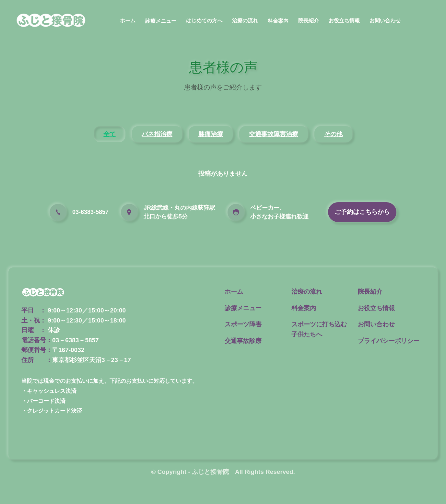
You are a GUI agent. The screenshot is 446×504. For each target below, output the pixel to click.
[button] (161, 23)
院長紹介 (309, 21)
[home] (51, 20)
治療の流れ (245, 21)
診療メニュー (161, 21)
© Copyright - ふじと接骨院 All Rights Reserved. (223, 472)
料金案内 (278, 21)
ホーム (128, 21)
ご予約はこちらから (362, 212)
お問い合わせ (385, 21)
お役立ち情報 (344, 21)
